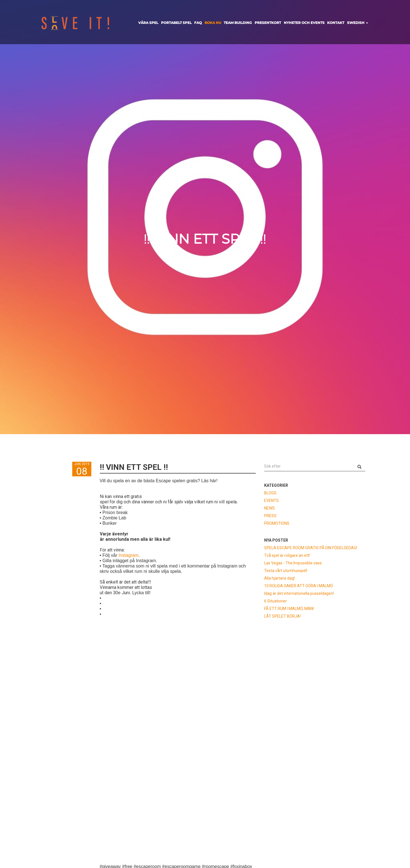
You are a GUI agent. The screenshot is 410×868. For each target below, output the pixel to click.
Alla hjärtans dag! (279, 578)
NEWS (269, 508)
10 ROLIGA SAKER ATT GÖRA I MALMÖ (299, 586)
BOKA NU (213, 23)
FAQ (198, 23)
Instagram (128, 555)
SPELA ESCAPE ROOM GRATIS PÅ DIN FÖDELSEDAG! (311, 548)
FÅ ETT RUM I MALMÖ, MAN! (289, 609)
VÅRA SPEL (148, 23)
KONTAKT (336, 23)
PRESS (270, 516)
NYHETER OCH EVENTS (304, 23)
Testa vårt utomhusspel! (286, 571)
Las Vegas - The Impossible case (293, 563)
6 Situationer (276, 601)
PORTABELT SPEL (176, 23)
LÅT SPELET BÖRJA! (282, 616)
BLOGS (270, 493)
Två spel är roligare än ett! (287, 555)
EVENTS (271, 501)
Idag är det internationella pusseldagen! (299, 593)
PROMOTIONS (277, 523)
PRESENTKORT (268, 23)
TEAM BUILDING (238, 23)
